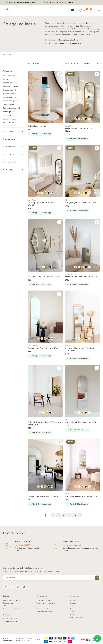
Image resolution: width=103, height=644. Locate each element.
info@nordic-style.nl (72, 545)
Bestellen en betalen (44, 601)
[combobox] (74, 10)
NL (74, 10)
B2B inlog (73, 615)
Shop (72, 606)
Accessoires (8, 80)
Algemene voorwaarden (21, 640)
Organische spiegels (11, 101)
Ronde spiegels (9, 112)
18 (75, 516)
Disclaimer (38, 640)
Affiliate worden (76, 618)
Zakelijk (72, 612)
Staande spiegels (10, 119)
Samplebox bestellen (44, 612)
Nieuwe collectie (10, 98)
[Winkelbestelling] (72, 64)
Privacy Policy (30, 640)
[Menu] (99, 10)
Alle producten (9, 76)
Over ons (73, 601)
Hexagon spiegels (10, 90)
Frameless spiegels (11, 87)
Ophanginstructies (43, 609)
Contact (73, 603)
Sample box (8, 116)
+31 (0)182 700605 (22, 545)
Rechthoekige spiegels (12, 108)
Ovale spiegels (9, 105)
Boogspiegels (8, 83)
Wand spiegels (9, 123)
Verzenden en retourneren (46, 603)
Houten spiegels (9, 94)
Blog (71, 609)
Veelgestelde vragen (44, 606)
